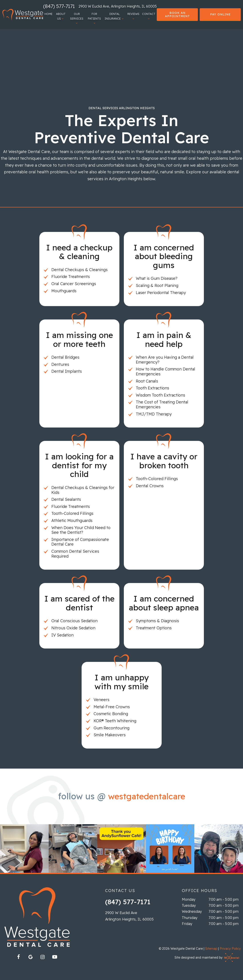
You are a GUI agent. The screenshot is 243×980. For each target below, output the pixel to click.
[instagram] (43, 957)
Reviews (133, 16)
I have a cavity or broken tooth (164, 461)
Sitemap (211, 949)
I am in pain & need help (164, 339)
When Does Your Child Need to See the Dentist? (81, 530)
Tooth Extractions (153, 388)
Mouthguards (64, 291)
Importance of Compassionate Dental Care (80, 542)
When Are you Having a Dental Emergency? (165, 360)
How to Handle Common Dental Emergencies (166, 371)
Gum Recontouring (111, 728)
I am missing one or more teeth (79, 339)
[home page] (23, 14)
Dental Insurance (115, 16)
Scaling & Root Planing (157, 285)
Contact (149, 16)
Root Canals (147, 381)
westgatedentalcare (147, 796)
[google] (31, 957)
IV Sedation (62, 635)
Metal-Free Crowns (112, 707)
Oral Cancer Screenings (74, 284)
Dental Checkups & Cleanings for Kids (83, 490)
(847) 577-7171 (59, 6)
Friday (187, 924)
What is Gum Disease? (157, 278)
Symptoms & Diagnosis (157, 621)
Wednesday (192, 911)
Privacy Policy (230, 949)
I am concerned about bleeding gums (164, 256)
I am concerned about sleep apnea (164, 603)
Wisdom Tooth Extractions (161, 395)
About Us (61, 16)
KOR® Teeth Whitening (115, 721)
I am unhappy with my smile (122, 682)
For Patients (94, 18)
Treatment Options (154, 628)
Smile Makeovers (110, 735)
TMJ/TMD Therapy (154, 414)
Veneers (101, 700)
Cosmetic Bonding (111, 714)
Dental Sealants (66, 499)
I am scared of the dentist (79, 603)
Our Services (77, 18)
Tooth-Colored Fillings (72, 513)
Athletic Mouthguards (72, 521)
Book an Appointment (177, 14)
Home (48, 14)
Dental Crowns (150, 486)
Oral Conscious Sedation (74, 621)
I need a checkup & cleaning (79, 252)
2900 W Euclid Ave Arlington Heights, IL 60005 (129, 916)
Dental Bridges (65, 357)
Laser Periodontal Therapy (161, 293)
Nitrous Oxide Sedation (73, 628)
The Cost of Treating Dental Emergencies (162, 404)
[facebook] (19, 957)
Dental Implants (67, 371)
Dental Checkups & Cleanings (79, 270)
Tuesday (189, 905)
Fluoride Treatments (71, 277)
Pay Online (220, 14)
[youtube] (55, 957)
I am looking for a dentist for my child (79, 465)
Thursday (190, 918)
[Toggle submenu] (63, 19)
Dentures (60, 364)
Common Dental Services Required (75, 554)
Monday (189, 899)
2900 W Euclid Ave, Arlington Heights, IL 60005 (118, 6)
